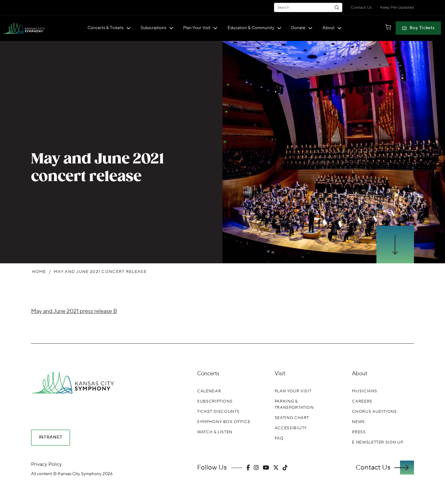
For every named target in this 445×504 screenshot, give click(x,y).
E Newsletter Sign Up (378, 442)
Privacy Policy (46, 464)
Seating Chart (292, 418)
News (358, 422)
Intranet (51, 437)
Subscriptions (157, 28)
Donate (302, 28)
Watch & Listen (215, 432)
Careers (362, 401)
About (332, 28)
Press (359, 432)
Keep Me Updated (397, 7)
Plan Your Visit (200, 28)
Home (39, 272)
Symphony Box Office (224, 422)
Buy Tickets (418, 28)
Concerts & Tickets (109, 28)
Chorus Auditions (374, 412)
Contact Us (361, 7)
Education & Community (254, 28)
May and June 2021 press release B (74, 311)
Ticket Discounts (218, 412)
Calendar (209, 391)
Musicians (364, 391)
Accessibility (291, 428)
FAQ (279, 438)
